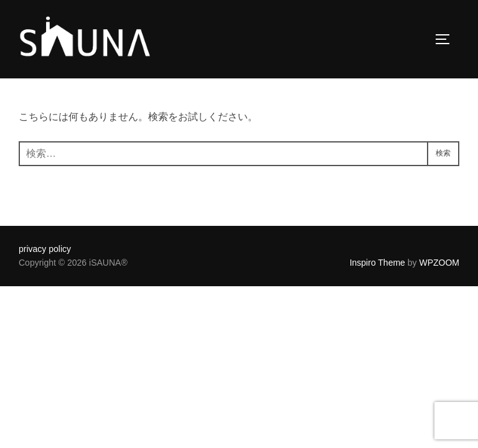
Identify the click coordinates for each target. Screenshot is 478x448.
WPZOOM (439, 263)
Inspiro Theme (377, 263)
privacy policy (45, 249)
